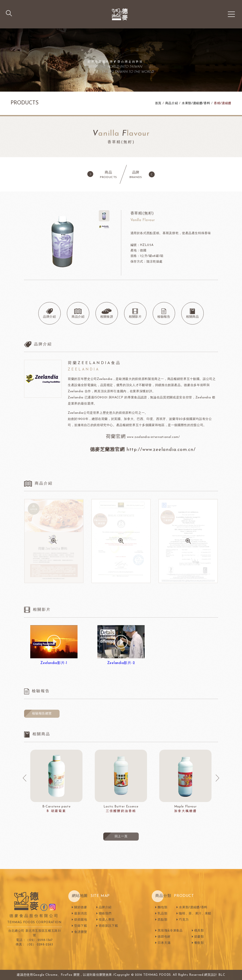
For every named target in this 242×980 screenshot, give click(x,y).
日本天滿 (164, 943)
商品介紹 (172, 103)
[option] (56, 782)
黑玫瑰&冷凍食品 (170, 931)
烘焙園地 (81, 920)
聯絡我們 (105, 914)
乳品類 (162, 914)
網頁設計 (211, 975)
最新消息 (81, 914)
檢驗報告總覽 (42, 714)
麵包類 (162, 907)
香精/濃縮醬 (223, 103)
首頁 (158, 103)
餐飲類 (199, 943)
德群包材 (164, 937)
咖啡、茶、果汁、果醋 (195, 914)
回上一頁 (121, 836)
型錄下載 (81, 926)
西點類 (162, 920)
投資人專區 (107, 920)
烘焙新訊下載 (108, 926)
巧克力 (184, 920)
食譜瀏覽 (81, 932)
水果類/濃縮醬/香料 (196, 103)
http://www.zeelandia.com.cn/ (161, 450)
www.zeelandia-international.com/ (153, 437)
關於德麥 (81, 907)
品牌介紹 (105, 907)
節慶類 (199, 937)
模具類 (199, 931)
